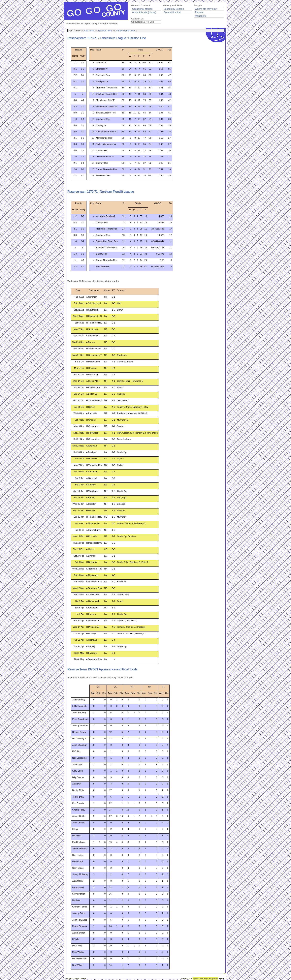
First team (89, 31)
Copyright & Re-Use (143, 22)
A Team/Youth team (125, 31)
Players (199, 12)
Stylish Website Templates (205, 978)
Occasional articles (142, 9)
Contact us (137, 19)
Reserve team (105, 31)
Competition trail (172, 12)
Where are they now (206, 9)
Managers (200, 16)
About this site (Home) (144, 12)
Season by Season (174, 9)
